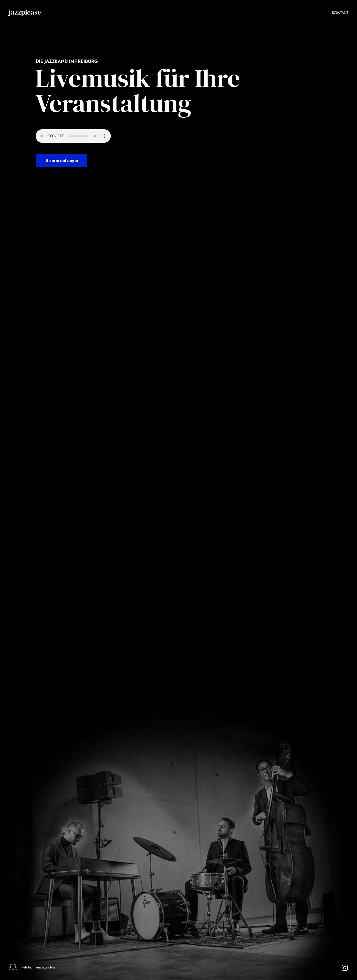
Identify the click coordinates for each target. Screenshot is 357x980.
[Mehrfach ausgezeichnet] (14, 966)
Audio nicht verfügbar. (73, 136)
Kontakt (340, 13)
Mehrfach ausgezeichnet (41, 966)
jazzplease (25, 12)
